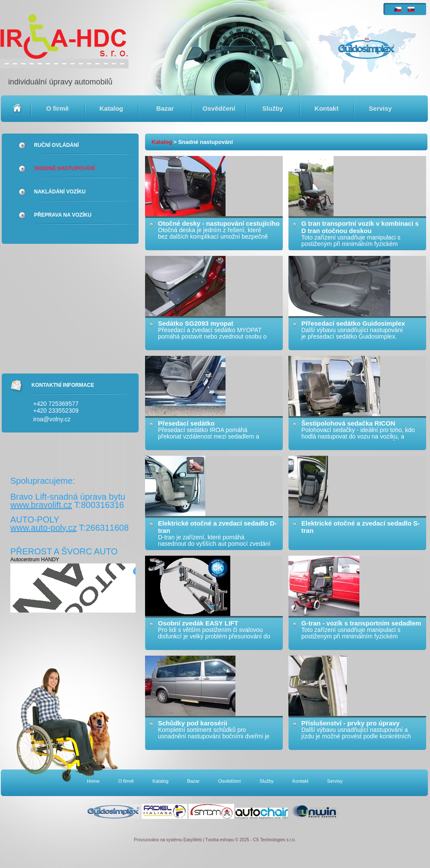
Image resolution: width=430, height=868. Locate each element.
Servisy (380, 108)
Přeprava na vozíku (63, 215)
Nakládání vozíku (60, 192)
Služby (272, 108)
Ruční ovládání (56, 145)
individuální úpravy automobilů (60, 82)
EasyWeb (193, 840)
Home (17, 108)
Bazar (165, 108)
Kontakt (327, 108)
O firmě (57, 108)
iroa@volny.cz (52, 419)
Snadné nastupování (64, 168)
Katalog (111, 108)
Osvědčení (219, 108)
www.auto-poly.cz (43, 528)
